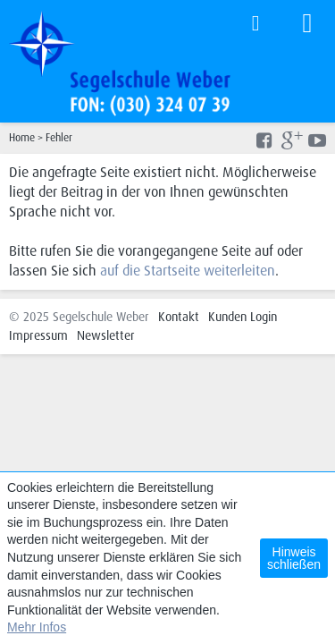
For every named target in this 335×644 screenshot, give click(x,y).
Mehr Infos (37, 627)
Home (22, 138)
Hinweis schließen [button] (294, 558)
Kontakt (179, 317)
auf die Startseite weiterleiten (188, 271)
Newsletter (106, 335)
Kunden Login (243, 317)
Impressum (38, 335)
